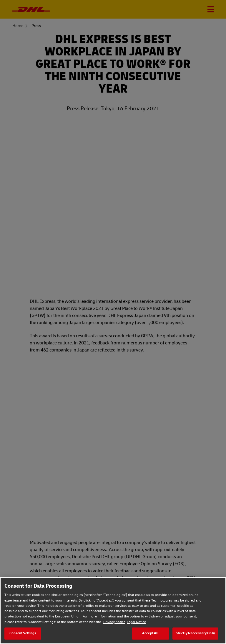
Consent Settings (23, 633)
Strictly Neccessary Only (195, 633)
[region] (113, 611)
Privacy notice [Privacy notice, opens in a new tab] (114, 622)
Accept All (150, 633)
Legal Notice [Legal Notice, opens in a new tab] (136, 622)
